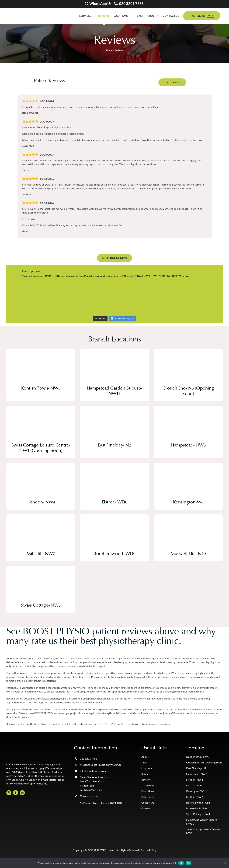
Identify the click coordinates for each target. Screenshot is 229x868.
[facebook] (16, 793)
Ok (181, 863)
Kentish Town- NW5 (198, 757)
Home (109, 50)
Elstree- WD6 (194, 785)
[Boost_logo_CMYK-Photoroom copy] (19, 746)
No (189, 863)
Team (144, 762)
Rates (145, 774)
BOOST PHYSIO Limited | (102, 850)
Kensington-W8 (195, 791)
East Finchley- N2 (196, 768)
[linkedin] (22, 793)
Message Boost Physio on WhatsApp (101, 765)
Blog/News (148, 797)
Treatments (148, 785)
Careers (146, 808)
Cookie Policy (148, 850)
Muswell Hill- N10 (196, 808)
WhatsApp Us (101, 4)
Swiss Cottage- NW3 (198, 814)
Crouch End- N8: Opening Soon (204, 762)
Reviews (146, 780)
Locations (147, 768)
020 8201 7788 (131, 4)
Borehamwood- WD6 (198, 803)
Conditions (148, 791)
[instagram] (9, 793)
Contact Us (148, 803)
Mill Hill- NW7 (194, 797)
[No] (225, 863)
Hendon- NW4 (195, 780)
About (145, 757)
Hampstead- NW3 (196, 774)
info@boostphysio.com (93, 771)
